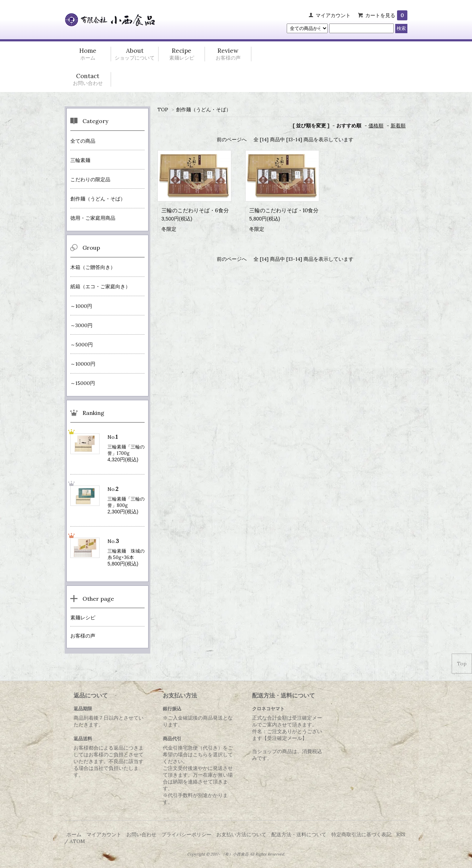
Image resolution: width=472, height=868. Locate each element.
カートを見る (386, 15)
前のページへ (232, 139)
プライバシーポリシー (186, 834)
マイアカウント (333, 15)
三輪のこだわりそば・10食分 (284, 210)
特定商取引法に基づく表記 (361, 834)
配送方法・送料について (299, 834)
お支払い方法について (241, 834)
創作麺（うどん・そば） (204, 110)
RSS (401, 834)
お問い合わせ (141, 834)
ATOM (77, 841)
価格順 (376, 126)
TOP (163, 110)
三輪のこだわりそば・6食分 (195, 210)
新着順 (398, 126)
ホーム (74, 834)
